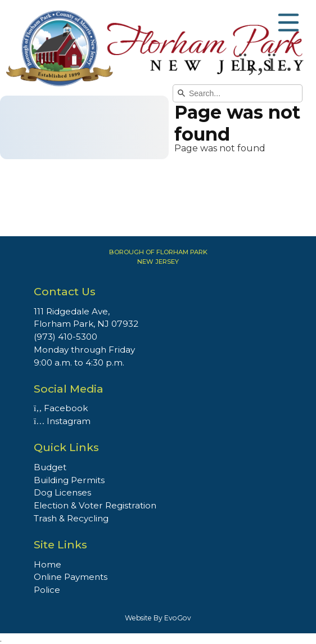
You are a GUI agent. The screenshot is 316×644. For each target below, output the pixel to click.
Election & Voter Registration (95, 505)
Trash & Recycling (71, 518)
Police (47, 590)
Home (48, 564)
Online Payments (71, 577)
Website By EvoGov (158, 618)
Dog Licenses (62, 492)
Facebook (61, 408)
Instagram (62, 421)
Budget (50, 467)
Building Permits (69, 480)
